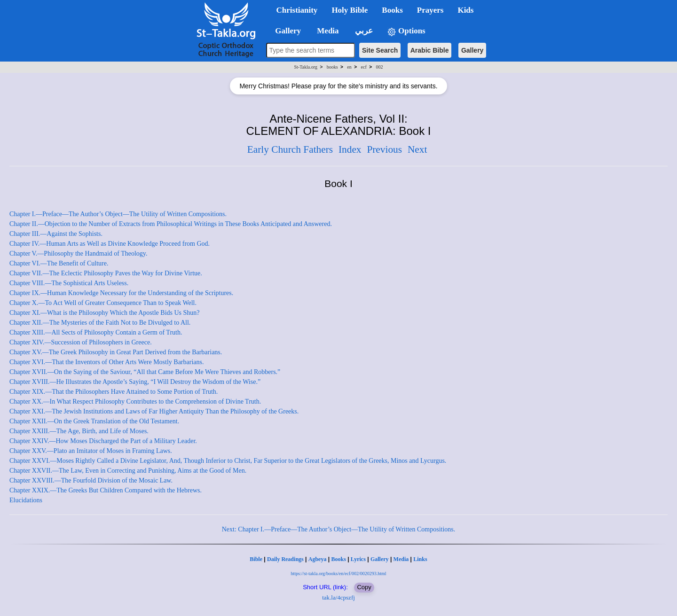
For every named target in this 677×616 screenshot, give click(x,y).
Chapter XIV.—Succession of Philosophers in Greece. (81, 342)
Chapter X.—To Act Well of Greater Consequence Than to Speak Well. (103, 303)
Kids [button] (465, 10)
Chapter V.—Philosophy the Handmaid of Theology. (78, 253)
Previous (384, 149)
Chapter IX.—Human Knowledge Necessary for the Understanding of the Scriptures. (121, 293)
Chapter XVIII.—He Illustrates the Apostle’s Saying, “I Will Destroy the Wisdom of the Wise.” (135, 382)
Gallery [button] (285, 31)
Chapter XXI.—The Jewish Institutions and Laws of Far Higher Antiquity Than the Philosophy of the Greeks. (154, 411)
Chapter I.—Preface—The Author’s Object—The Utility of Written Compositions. (118, 214)
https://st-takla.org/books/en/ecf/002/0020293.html (338, 573)
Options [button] (406, 31)
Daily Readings (285, 559)
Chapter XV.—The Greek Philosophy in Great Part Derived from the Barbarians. (116, 352)
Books (338, 559)
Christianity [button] (297, 10)
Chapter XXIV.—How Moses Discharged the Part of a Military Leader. (103, 441)
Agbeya (318, 559)
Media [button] (327, 31)
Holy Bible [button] (350, 10)
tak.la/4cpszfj (338, 597)
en (349, 67)
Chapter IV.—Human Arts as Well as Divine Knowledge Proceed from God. (110, 244)
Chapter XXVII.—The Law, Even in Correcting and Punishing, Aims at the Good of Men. (128, 471)
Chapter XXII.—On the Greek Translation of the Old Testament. (94, 421)
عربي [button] (363, 31)
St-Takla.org (306, 67)
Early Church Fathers (290, 149)
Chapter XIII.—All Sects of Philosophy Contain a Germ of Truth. (96, 332)
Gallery (472, 50)
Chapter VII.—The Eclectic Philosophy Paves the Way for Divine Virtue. (106, 273)
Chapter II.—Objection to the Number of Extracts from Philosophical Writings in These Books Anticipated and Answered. (171, 224)
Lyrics (358, 559)
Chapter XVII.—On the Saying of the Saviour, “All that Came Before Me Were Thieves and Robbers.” (145, 372)
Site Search (380, 50)
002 (379, 67)
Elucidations (26, 500)
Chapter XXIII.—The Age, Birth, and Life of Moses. (79, 431)
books (332, 67)
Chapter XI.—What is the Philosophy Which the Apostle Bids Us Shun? (105, 313)
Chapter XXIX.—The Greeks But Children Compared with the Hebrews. (106, 490)
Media (401, 559)
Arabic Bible (430, 50)
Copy (364, 587)
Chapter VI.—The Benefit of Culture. (59, 263)
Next (417, 149)
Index (350, 149)
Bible (256, 559)
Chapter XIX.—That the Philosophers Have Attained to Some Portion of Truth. (114, 392)
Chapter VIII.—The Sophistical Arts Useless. (69, 283)
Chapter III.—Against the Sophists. (56, 234)
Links (420, 559)
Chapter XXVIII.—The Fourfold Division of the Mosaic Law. (91, 480)
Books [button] (392, 10)
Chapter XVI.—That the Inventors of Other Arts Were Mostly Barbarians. (106, 362)
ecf (364, 67)
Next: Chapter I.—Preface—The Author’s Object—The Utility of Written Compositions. (339, 529)
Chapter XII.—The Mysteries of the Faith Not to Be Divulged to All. (100, 323)
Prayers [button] (430, 10)
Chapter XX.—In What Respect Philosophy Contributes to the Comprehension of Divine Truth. (135, 402)
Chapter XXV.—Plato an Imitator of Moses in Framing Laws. (91, 451)
